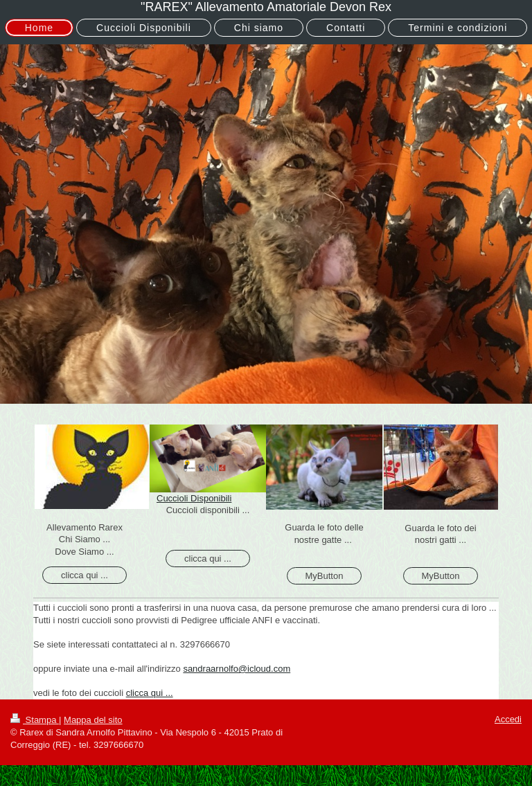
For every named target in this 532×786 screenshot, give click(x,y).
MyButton (325, 576)
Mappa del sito (93, 720)
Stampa (35, 720)
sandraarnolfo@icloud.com (237, 669)
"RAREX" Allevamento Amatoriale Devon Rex (266, 7)
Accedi (508, 719)
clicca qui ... (85, 575)
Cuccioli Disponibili (194, 498)
